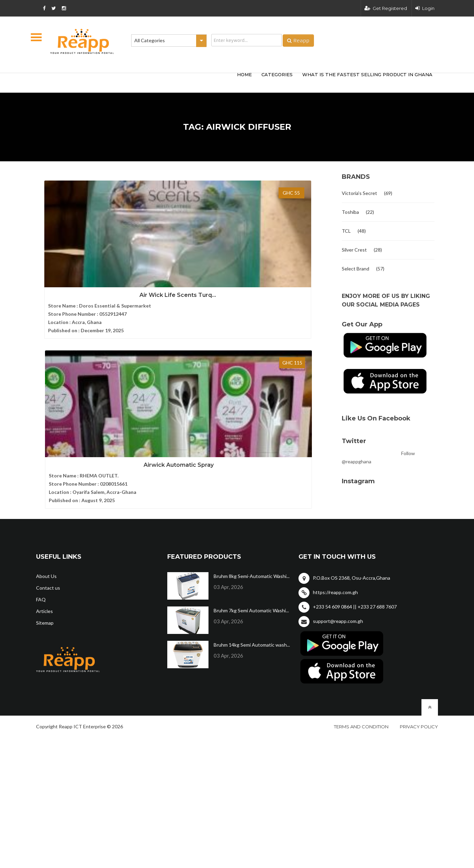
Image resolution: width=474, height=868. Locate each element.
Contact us (48, 578)
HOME (244, 74)
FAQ (41, 590)
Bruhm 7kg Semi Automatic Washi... (251, 601)
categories (277, 74)
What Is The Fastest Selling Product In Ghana (367, 74)
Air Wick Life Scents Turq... (83, 264)
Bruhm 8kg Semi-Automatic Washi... (252, 566)
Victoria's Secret (359, 193)
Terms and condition (361, 717)
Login (425, 8)
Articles (44, 601)
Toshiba (350, 212)
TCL (346, 231)
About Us (46, 566)
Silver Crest (354, 250)
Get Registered (386, 8)
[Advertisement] (137, 82)
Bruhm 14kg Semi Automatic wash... (252, 635)
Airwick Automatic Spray (185, 264)
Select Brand (355, 269)
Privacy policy (419, 717)
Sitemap (45, 613)
